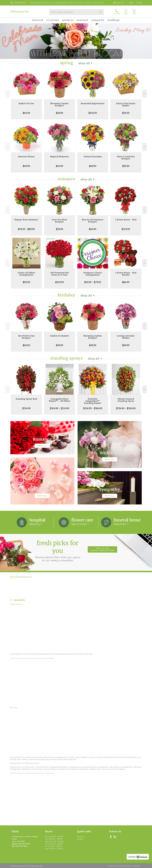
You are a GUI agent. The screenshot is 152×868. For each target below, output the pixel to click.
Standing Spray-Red (26, 399)
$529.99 (60, 282)
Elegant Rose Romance (26, 220)
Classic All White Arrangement (26, 274)
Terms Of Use (113, 866)
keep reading (19, 600)
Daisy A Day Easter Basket (126, 105)
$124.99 (126, 229)
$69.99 (93, 166)
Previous (8, 94)
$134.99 (26, 408)
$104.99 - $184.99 (93, 408)
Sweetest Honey (26, 157)
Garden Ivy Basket (59, 336)
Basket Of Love (26, 103)
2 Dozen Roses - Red (126, 220)
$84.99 (126, 282)
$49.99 (60, 113)
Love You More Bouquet (60, 221)
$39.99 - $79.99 (93, 282)
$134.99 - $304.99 (126, 408)
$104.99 (93, 113)
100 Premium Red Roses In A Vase (60, 274)
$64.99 (93, 229)
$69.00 (26, 345)
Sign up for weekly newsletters (102, 549)
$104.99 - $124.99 (59, 408)
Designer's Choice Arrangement (93, 274)
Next (145, 94)
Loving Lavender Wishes (126, 337)
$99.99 (26, 282)
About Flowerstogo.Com (21, 577)
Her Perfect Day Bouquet (26, 337)
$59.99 (126, 166)
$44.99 (26, 113)
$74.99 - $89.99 (26, 229)
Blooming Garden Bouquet (60, 105)
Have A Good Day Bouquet (126, 158)
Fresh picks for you (58, 551)
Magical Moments (59, 157)
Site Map (137, 866)
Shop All (84, 63)
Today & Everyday (93, 157)
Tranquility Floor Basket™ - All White (60, 400)
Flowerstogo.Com (20, 12)
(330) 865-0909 (20, 3)
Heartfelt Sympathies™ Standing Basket (93, 401)
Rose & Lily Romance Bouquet (93, 221)
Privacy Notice (126, 866)
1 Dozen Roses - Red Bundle (126, 274)
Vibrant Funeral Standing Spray (126, 400)
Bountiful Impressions (93, 103)
